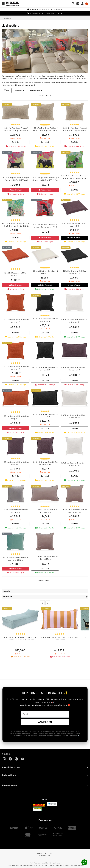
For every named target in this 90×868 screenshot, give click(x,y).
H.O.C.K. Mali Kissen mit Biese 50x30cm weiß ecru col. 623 (74, 416)
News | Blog (50, 13)
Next (48, 603)
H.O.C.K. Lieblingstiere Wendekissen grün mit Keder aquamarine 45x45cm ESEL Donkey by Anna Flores (74, 177)
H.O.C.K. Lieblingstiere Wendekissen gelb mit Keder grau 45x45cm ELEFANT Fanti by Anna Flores (45, 179)
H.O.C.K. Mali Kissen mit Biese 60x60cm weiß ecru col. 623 (74, 321)
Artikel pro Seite (35, 90)
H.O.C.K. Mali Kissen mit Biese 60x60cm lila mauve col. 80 (16, 463)
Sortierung (18, 90)
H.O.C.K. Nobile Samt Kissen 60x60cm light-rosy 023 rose (45, 558)
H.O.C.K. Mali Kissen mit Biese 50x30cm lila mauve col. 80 (74, 369)
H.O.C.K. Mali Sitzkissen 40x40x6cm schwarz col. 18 (74, 272)
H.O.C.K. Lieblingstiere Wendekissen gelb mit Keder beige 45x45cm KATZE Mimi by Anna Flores (16, 179)
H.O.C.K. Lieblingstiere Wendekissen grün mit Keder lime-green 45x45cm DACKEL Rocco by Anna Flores (16, 225)
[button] (16, 142)
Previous (42, 603)
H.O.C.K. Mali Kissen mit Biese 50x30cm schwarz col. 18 (45, 416)
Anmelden (45, 722)
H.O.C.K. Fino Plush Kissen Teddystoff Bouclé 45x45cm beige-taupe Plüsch (45, 129)
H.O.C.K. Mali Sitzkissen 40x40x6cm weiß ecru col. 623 (45, 272)
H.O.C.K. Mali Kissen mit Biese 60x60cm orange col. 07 (16, 321)
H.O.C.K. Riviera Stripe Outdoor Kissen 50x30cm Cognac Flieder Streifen (60, 639)
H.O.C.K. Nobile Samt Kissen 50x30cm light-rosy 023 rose (45, 511)
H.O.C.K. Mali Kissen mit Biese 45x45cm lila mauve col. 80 (45, 463)
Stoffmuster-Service (35, 13)
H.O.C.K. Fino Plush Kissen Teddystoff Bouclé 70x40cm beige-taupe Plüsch (16, 129)
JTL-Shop (49, 856)
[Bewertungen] (16, 125)
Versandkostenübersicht (77, 865)
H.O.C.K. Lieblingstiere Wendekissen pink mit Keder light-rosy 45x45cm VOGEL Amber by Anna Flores (45, 226)
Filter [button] (7, 90)
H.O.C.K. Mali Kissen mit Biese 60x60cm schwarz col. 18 (45, 320)
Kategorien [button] (7, 591)
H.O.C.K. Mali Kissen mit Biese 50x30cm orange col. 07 (16, 417)
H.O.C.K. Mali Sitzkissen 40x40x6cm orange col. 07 (16, 274)
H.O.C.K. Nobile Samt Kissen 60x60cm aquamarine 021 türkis (16, 559)
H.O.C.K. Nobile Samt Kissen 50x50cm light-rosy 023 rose (75, 511)
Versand (57, 863)
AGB (52, 736)
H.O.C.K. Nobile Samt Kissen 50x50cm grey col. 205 (16, 511)
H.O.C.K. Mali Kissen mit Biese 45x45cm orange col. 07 (16, 368)
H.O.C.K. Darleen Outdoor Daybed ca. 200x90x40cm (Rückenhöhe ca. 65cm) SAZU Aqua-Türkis (21, 639)
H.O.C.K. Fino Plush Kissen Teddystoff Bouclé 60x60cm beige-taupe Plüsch (74, 129)
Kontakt (60, 13)
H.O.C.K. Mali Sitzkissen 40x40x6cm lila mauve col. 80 (75, 225)
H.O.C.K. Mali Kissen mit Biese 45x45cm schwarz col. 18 (45, 369)
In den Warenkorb (74, 238)
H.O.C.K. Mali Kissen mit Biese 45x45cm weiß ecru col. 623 (74, 464)
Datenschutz (74, 736)
